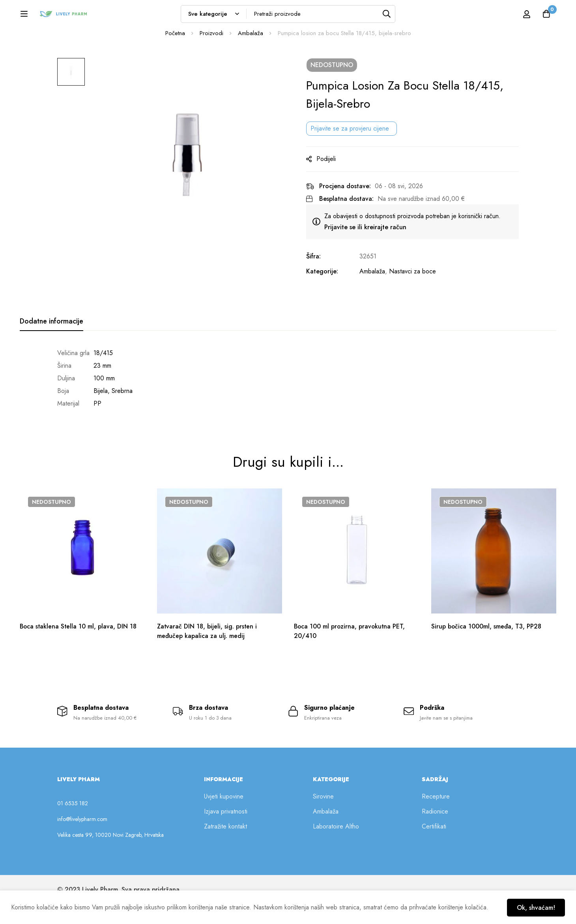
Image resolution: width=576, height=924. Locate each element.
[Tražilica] (408, 16)
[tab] (51, 346)
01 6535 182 (73, 823)
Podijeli (330, 184)
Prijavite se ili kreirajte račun (369, 252)
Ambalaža (251, 58)
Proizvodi (211, 58)
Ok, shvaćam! (535, 907)
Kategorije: (326, 296)
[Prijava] (518, 17)
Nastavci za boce (416, 296)
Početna (175, 58)
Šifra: (317, 281)
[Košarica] (546, 17)
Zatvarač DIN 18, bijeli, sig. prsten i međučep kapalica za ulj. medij (208, 650)
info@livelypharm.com (82, 839)
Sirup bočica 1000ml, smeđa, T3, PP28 (487, 645)
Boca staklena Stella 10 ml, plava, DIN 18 (79, 645)
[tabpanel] (288, 403)
